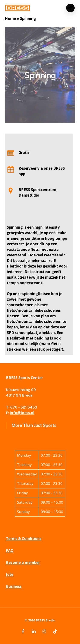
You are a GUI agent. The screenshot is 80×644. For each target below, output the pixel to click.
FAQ (10, 551)
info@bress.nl (22, 413)
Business (14, 586)
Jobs (10, 574)
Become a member (23, 562)
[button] (70, 8)
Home (10, 18)
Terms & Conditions (24, 539)
